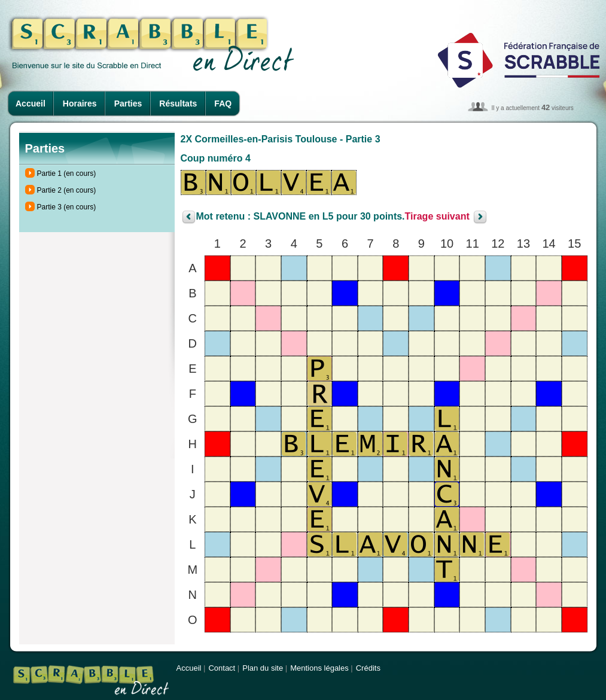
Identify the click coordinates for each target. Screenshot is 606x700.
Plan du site (263, 668)
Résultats (178, 104)
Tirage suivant (437, 217)
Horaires (80, 104)
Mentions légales (319, 668)
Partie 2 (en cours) (67, 190)
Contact (222, 668)
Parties (128, 104)
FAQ (223, 104)
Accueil (31, 104)
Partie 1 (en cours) (67, 174)
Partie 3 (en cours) (67, 207)
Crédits (368, 668)
